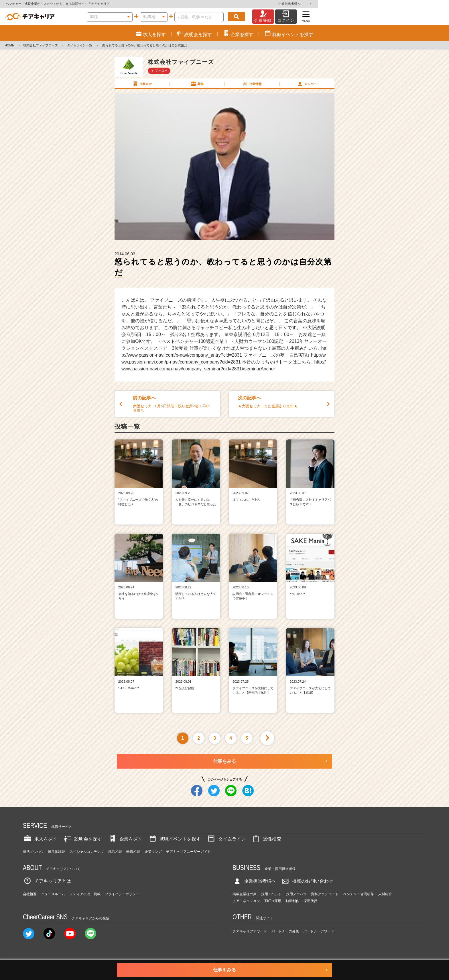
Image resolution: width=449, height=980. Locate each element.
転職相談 (133, 852)
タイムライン (226, 839)
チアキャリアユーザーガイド (188, 852)
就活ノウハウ (33, 852)
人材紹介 (385, 894)
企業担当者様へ (426, 4)
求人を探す (40, 839)
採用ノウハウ (296, 894)
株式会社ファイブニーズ (41, 45)
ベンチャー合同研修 (359, 894)
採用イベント (271, 894)
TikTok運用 (273, 901)
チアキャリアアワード (250, 931)
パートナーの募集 (285, 931)
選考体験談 (56, 852)
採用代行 (310, 901)
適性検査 (266, 839)
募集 (197, 84)
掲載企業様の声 (245, 894)
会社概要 (30, 894)
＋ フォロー (159, 70)
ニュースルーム (53, 894)
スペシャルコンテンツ (87, 852)
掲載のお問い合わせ (307, 881)
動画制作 (292, 901)
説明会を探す (82, 839)
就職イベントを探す (174, 839)
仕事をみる (224, 761)
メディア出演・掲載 (85, 894)
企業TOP (142, 84)
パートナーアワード (319, 931)
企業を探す (125, 839)
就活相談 (115, 852)
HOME (9, 45)
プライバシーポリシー (122, 894)
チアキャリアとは (47, 881)
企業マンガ (153, 852)
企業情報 (252, 84)
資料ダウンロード (325, 894)
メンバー (307, 84)
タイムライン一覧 (80, 45)
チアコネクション (246, 901)
